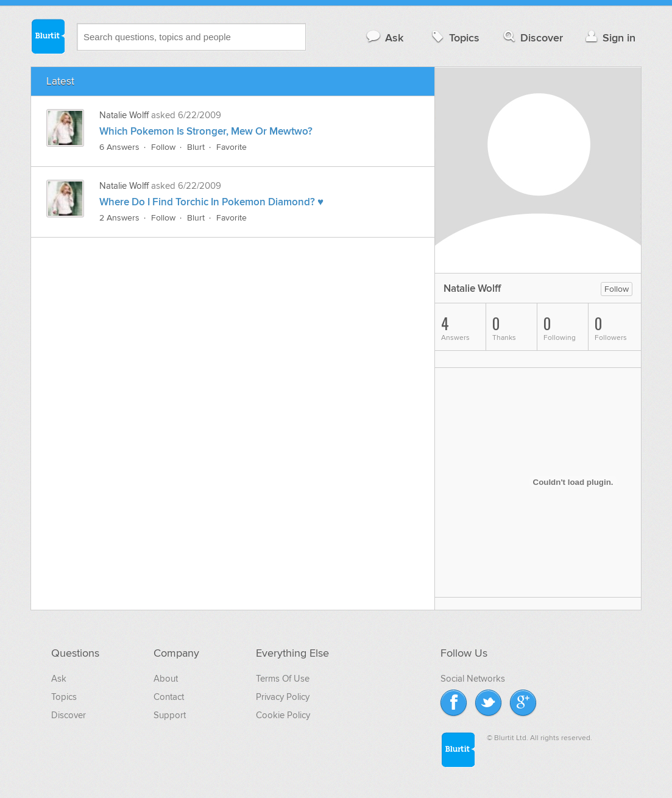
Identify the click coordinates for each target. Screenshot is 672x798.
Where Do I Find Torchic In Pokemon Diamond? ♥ (211, 202)
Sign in (609, 37)
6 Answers (119, 147)
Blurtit (48, 36)
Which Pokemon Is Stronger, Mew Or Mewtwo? (206, 132)
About (166, 679)
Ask (384, 37)
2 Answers (119, 218)
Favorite (232, 147)
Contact (169, 697)
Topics (454, 37)
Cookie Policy (283, 715)
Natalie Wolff (124, 115)
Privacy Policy (283, 697)
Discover (532, 37)
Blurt (196, 147)
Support (170, 715)
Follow (163, 147)
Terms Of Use (283, 679)
